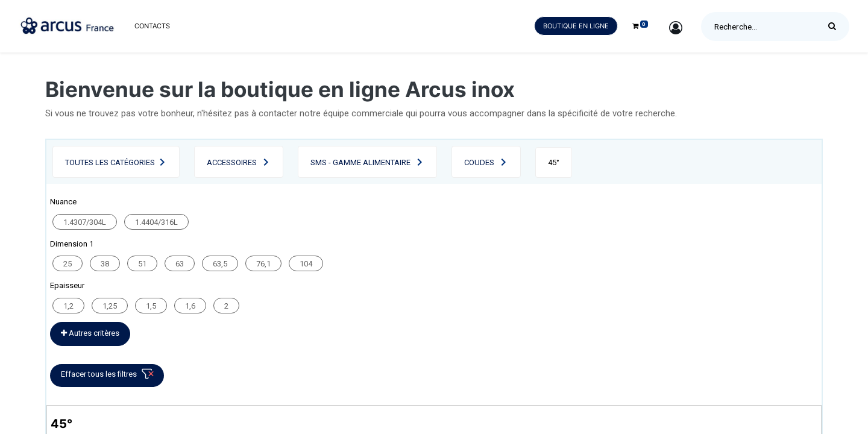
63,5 (220, 264)
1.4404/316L (156, 222)
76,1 (263, 264)
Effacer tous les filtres (109, 376)
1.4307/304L (85, 222)
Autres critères (90, 333)
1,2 (68, 306)
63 (180, 264)
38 (105, 264)
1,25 (110, 306)
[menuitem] (152, 26)
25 (68, 264)
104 (306, 264)
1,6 (190, 306)
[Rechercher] (835, 27)
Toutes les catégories (110, 162)
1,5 (151, 306)
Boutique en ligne (576, 26)
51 (142, 264)
